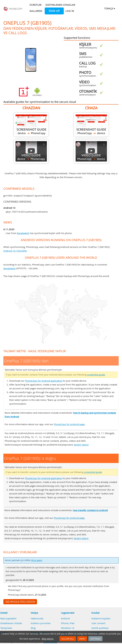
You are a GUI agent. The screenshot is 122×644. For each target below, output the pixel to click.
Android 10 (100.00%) (15, 251)
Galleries (36, 11)
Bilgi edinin (48, 639)
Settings (95, 639)
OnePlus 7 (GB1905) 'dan (31, 125)
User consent (98, 623)
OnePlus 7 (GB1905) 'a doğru (91, 125)
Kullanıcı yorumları (41, 623)
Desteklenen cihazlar (60, 5)
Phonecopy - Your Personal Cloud (13, 9)
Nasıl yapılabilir (8, 618)
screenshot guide (96, 375)
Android (65, 618)
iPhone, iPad (68, 623)
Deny (82, 639)
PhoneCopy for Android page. (69, 424)
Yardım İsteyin (81, 445)
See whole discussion (20, 602)
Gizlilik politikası (100, 628)
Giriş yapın (37, 560)
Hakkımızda (37, 618)
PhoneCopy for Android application (44, 381)
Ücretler (35, 5)
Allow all (68, 639)
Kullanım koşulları (101, 618)
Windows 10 (68, 628)
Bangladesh (23, 233)
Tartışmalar (6, 628)
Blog (33, 628)
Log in (70, 11)
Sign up (54, 11)
